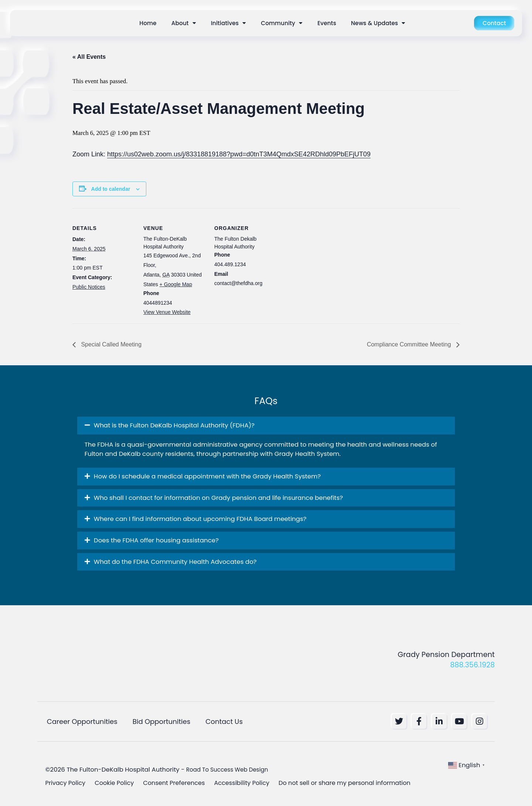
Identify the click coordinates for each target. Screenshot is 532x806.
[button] (266, 426)
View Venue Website (167, 312)
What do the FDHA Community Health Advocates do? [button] (175, 562)
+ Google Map (176, 284)
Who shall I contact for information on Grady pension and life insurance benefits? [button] (218, 498)
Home (148, 23)
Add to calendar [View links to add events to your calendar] (111, 189)
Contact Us (224, 722)
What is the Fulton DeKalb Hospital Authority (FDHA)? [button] (174, 425)
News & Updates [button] (378, 23)
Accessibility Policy (248, 784)
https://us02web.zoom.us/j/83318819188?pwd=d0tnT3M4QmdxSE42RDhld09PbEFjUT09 (239, 154)
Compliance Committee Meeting (410, 344)
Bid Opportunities (161, 722)
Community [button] (282, 23)
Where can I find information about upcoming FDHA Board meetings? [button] (200, 519)
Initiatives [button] (229, 23)
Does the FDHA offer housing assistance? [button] (156, 540)
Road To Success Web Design (231, 770)
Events (327, 23)
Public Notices (89, 287)
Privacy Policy (66, 784)
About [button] (184, 23)
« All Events (89, 57)
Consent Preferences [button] (178, 784)
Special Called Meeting (110, 344)
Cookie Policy (116, 784)
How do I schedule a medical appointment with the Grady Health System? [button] (207, 476)
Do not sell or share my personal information (354, 784)
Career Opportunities (81, 722)
